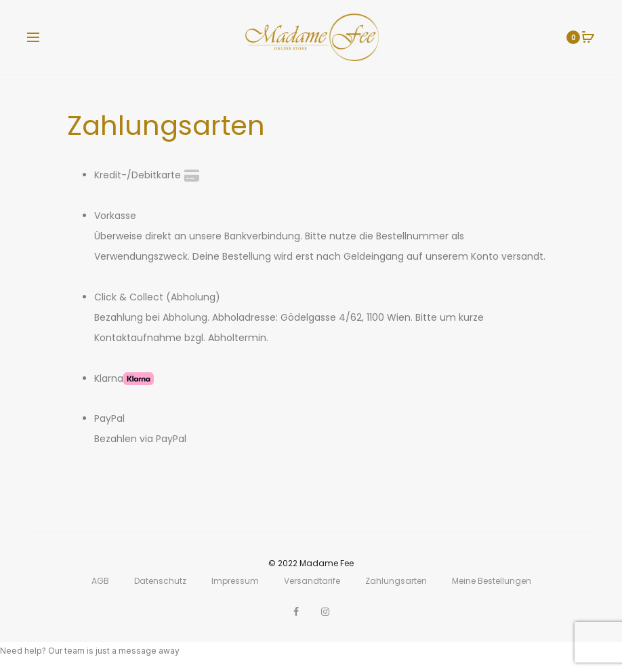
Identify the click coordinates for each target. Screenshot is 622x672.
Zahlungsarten (396, 581)
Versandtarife (312, 581)
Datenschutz (160, 581)
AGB (100, 581)
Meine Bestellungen (492, 581)
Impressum (235, 581)
